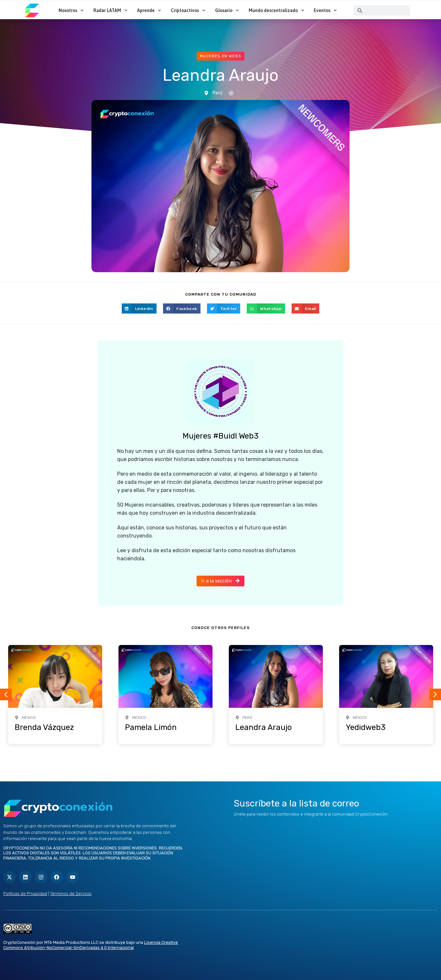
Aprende (149, 10)
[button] (139, 309)
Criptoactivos (188, 10)
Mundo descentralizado (276, 10)
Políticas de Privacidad (25, 894)
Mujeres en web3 (220, 56)
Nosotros (71, 10)
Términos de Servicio (71, 894)
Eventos (325, 10)
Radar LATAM (110, 10)
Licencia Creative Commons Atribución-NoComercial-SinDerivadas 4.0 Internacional (91, 945)
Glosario (227, 10)
